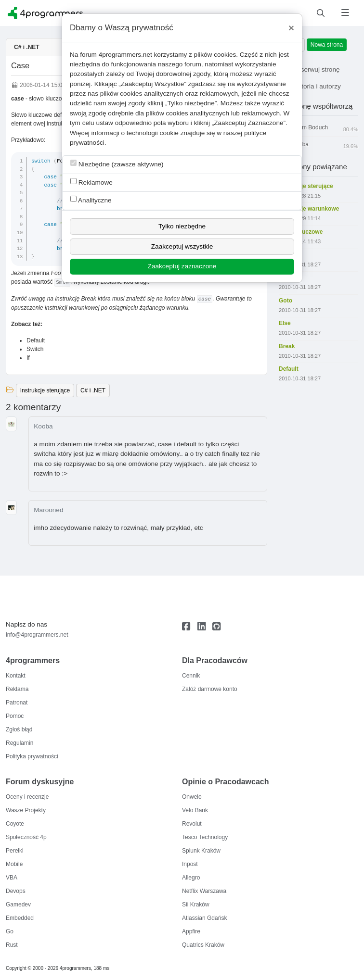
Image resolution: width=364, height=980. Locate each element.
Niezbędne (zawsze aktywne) (117, 164)
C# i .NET (27, 47)
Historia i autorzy (310, 86)
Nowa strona (327, 45)
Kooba (43, 426)
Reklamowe (91, 182)
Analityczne (91, 200)
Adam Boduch (318, 128)
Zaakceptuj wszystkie (182, 246)
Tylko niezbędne (182, 226)
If (28, 358)
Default (36, 340)
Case (20, 65)
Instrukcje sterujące (45, 390)
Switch (35, 349)
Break (88, 299)
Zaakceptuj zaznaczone (182, 266)
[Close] (291, 28)
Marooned (48, 510)
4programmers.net (125, 55)
